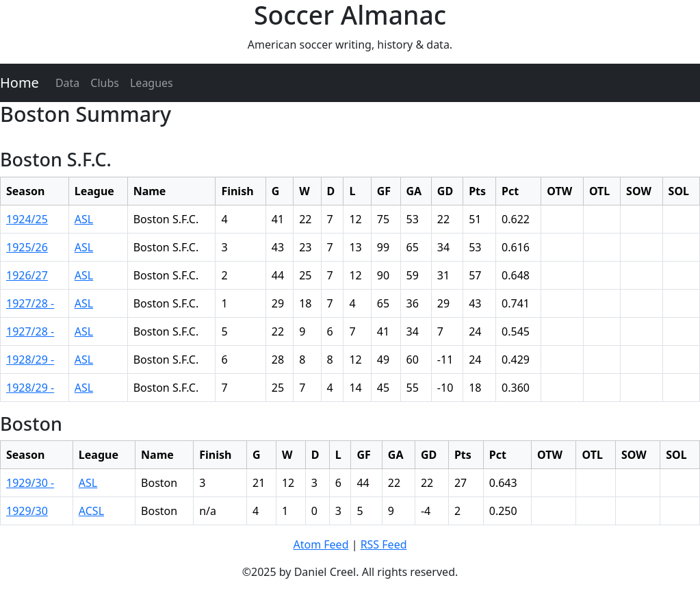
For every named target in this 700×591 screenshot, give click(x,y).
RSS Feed (384, 544)
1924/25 (27, 219)
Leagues (152, 83)
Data (67, 83)
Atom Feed (321, 544)
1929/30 (27, 511)
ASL (84, 219)
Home (20, 83)
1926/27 (27, 275)
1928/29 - (30, 360)
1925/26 (27, 247)
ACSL (91, 511)
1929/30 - (30, 483)
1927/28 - (30, 303)
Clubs (105, 83)
